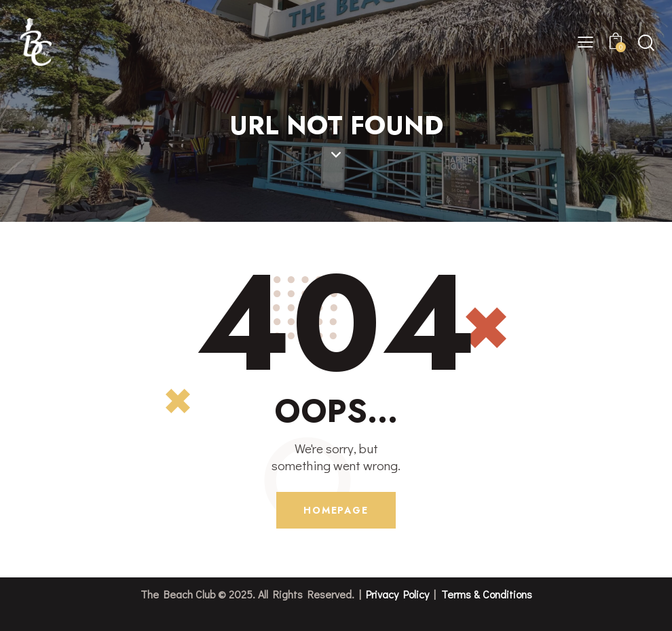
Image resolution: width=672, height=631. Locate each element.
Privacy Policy (397, 594)
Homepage (336, 510)
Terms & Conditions (487, 594)
